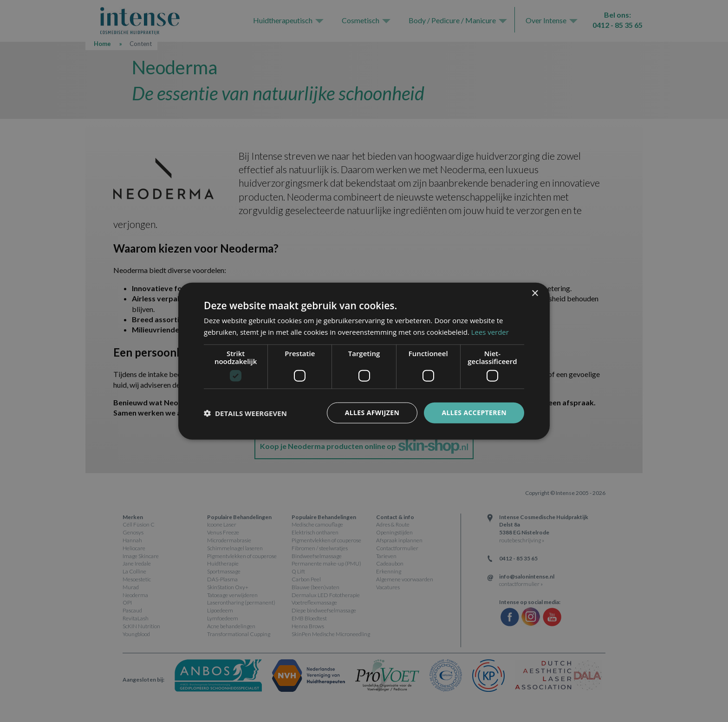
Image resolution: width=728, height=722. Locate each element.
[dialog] (364, 361)
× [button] (535, 293)
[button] (245, 413)
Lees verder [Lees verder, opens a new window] (490, 332)
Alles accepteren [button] (474, 413)
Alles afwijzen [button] (372, 413)
